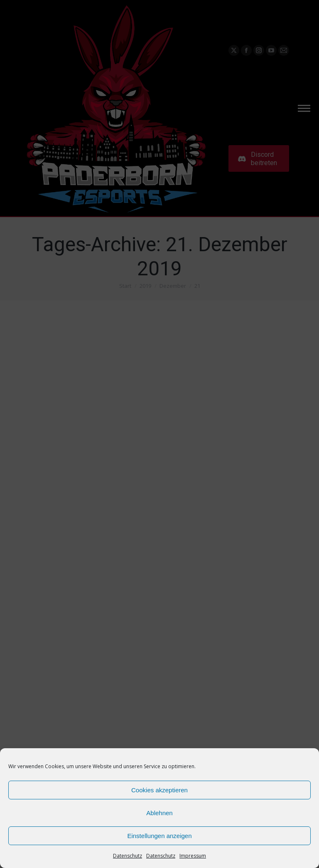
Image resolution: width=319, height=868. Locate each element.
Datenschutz (128, 856)
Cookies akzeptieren (159, 790)
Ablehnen (159, 813)
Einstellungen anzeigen (159, 836)
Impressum (193, 856)
